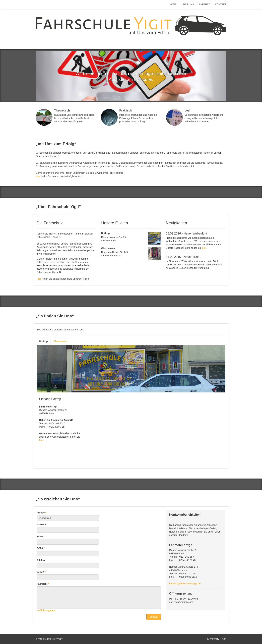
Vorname (42, 524)
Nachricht (43, 584)
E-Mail (41, 548)
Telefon (41, 560)
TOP (224, 639)
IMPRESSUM (213, 639)
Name (41, 536)
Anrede (41, 513)
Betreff (41, 572)
